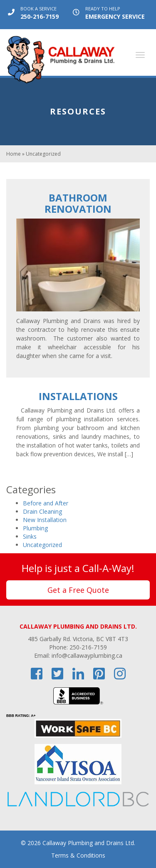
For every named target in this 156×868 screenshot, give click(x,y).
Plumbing (35, 528)
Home (14, 154)
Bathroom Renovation (78, 203)
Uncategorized (42, 545)
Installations (78, 396)
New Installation (45, 520)
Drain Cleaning (42, 511)
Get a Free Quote (78, 590)
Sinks (30, 536)
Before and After (46, 503)
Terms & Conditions (78, 855)
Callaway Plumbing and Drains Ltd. (89, 843)
